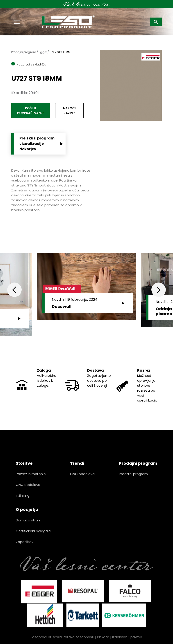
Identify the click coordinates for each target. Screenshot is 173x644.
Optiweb (135, 637)
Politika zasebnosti (79, 637)
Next (159, 290)
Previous (14, 290)
